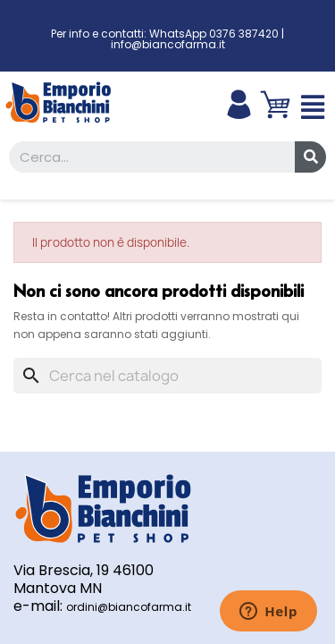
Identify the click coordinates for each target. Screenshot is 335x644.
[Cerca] (167, 376)
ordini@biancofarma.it (129, 607)
